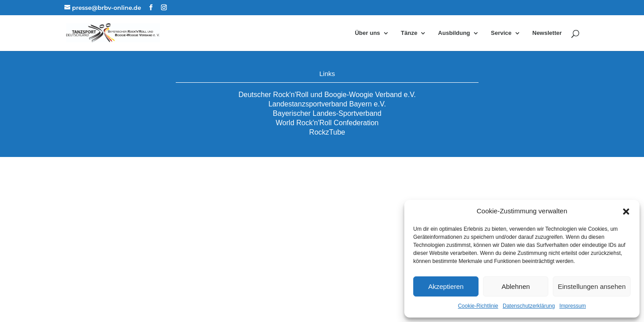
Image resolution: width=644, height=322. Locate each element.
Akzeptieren (446, 286)
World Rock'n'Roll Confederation (327, 123)
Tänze (409, 33)
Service (501, 33)
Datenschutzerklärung (529, 306)
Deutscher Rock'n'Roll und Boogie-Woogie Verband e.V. (327, 95)
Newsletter (547, 33)
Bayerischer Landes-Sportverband (327, 113)
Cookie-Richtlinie (478, 306)
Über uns (367, 33)
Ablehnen (515, 286)
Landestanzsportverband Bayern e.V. (327, 104)
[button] (626, 212)
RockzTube (327, 132)
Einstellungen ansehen (592, 286)
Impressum (573, 306)
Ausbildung (454, 33)
